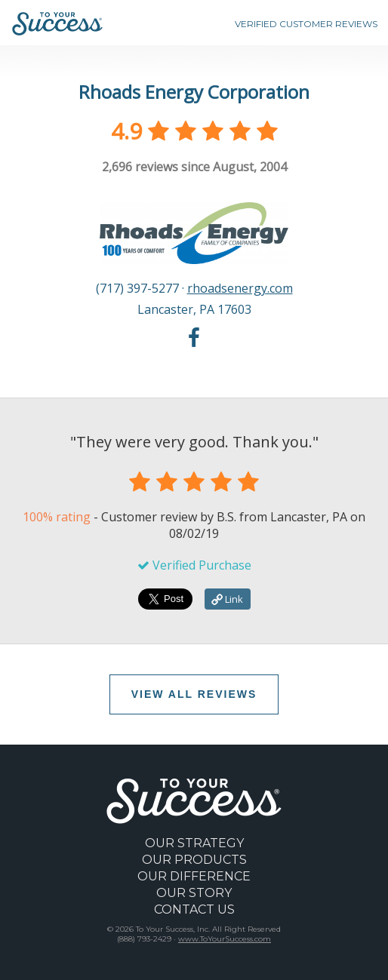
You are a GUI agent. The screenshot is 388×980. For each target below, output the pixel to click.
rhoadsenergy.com (240, 288)
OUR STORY (194, 893)
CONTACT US (194, 909)
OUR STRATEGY (194, 843)
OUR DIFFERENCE (194, 876)
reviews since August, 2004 (194, 167)
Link (227, 599)
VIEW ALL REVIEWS (194, 694)
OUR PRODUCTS (194, 860)
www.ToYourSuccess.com (225, 939)
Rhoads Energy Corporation (194, 92)
